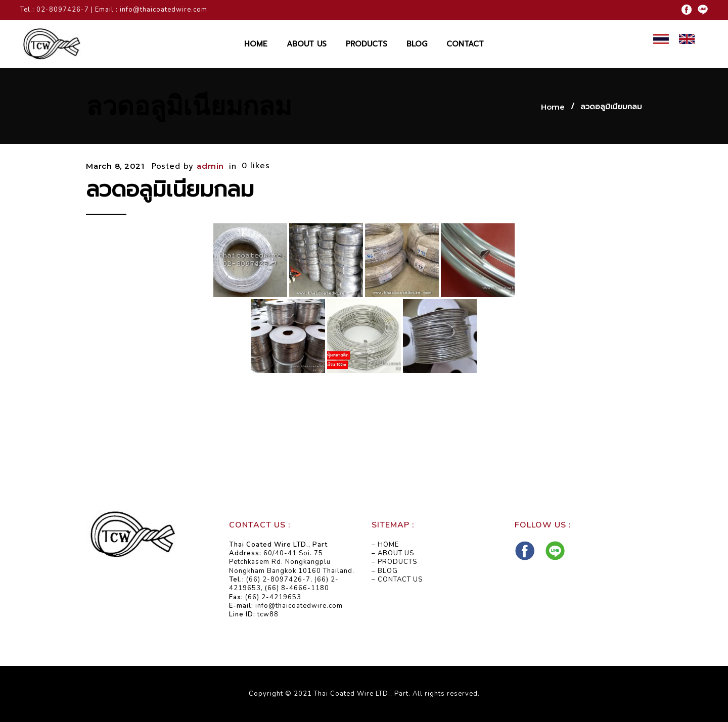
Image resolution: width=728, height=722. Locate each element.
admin (210, 166)
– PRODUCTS (394, 562)
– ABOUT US (393, 553)
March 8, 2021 (115, 166)
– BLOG (385, 571)
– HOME (385, 545)
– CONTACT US (397, 580)
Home (553, 107)
